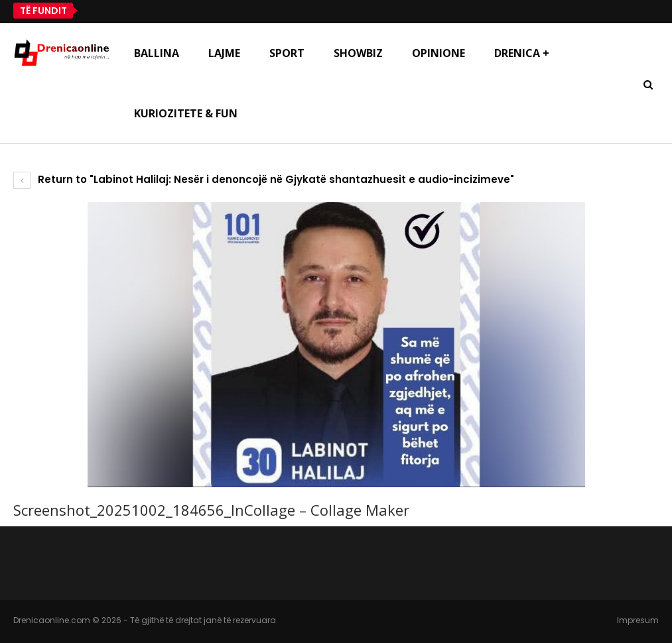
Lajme (224, 53)
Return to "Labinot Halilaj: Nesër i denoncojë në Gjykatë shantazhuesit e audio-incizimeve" (264, 179)
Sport (287, 53)
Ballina (157, 53)
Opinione (438, 53)
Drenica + (522, 53)
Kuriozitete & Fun (186, 113)
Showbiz (358, 53)
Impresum (638, 620)
